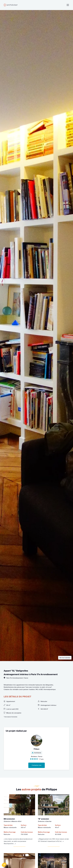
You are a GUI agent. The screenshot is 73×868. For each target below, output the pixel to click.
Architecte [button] (36, 753)
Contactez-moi (37, 765)
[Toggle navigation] (67, 5)
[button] (4, 865)
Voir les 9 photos (65, 658)
